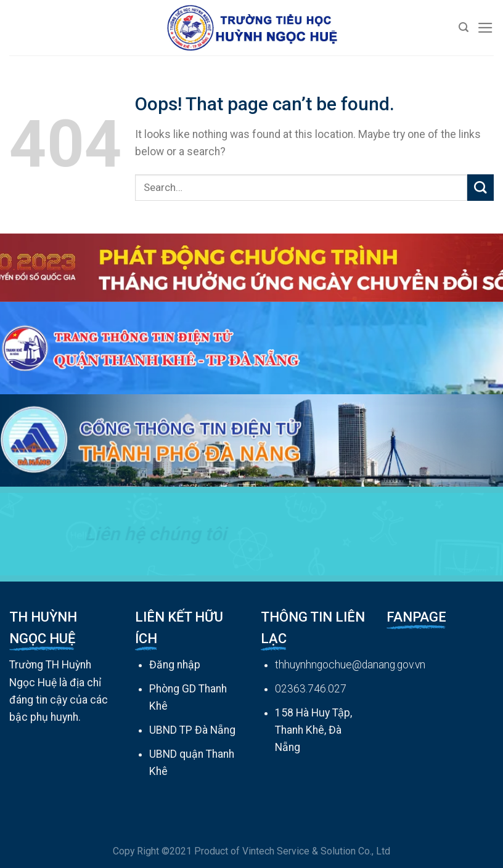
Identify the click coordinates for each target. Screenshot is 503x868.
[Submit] (481, 188)
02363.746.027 (311, 689)
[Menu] (485, 28)
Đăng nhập (175, 665)
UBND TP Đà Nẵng (192, 730)
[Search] (464, 27)
